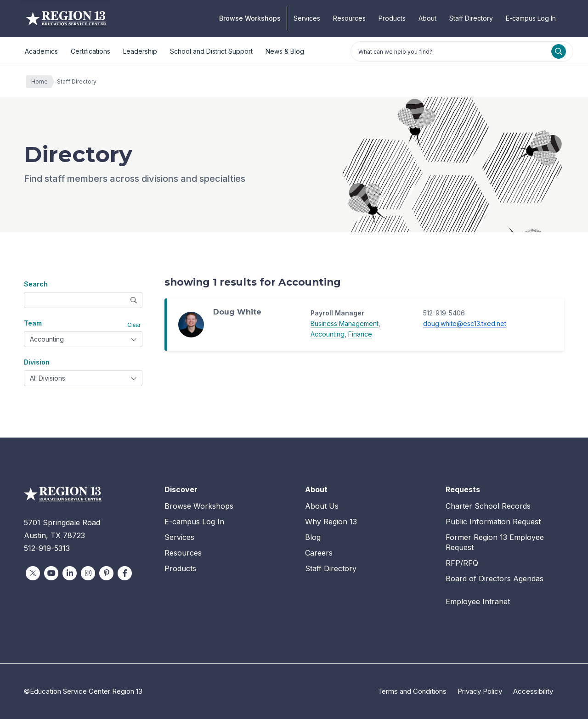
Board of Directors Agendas (495, 579)
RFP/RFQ (462, 563)
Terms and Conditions (412, 691)
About (427, 18)
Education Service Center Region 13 (66, 18)
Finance (360, 334)
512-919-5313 (47, 548)
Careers (319, 553)
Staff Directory (471, 18)
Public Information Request (493, 522)
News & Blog (285, 51)
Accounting (328, 334)
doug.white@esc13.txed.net (465, 323)
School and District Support (211, 51)
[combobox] (83, 339)
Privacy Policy (480, 691)
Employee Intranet (478, 601)
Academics (41, 51)
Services (307, 18)
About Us (322, 506)
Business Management (345, 323)
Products (392, 18)
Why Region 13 (331, 522)
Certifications (90, 51)
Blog (313, 537)
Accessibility (533, 691)
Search (36, 284)
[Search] (559, 51)
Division (37, 362)
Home (42, 82)
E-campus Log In (531, 18)
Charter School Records (488, 506)
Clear (134, 325)
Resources (349, 18)
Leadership (140, 51)
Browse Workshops (250, 18)
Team (33, 323)
